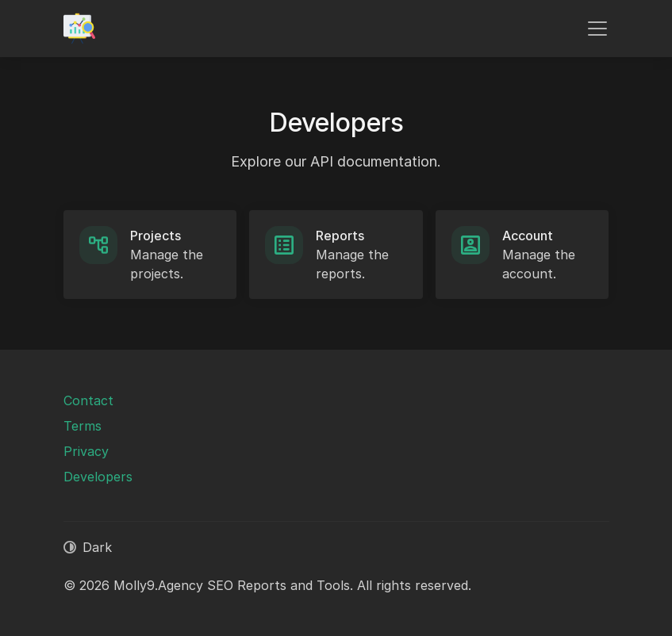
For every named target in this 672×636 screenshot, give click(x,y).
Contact (88, 400)
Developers (98, 477)
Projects (156, 236)
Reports (340, 236)
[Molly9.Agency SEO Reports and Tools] (79, 29)
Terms (83, 426)
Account (528, 236)
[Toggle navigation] (597, 29)
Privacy (86, 451)
